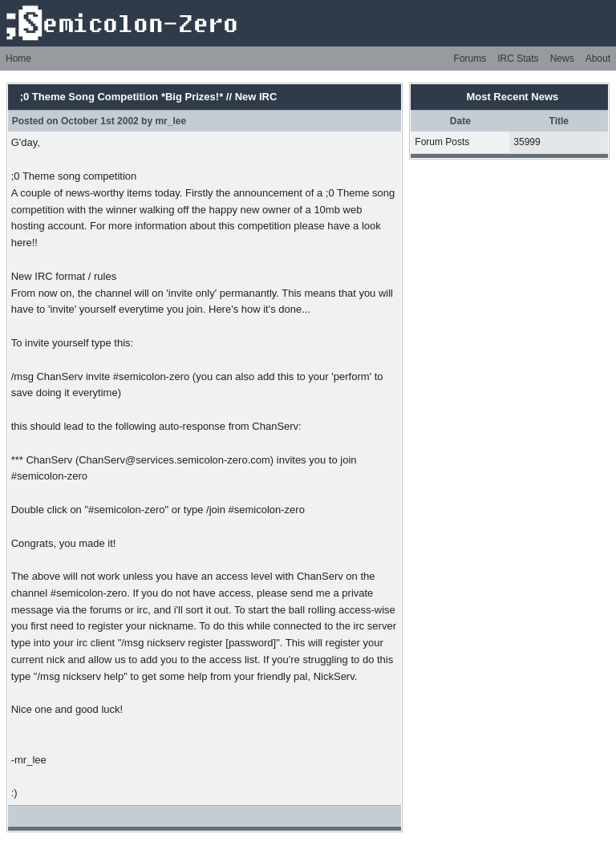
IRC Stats (518, 59)
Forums (470, 59)
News (562, 59)
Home (18, 59)
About (598, 59)
